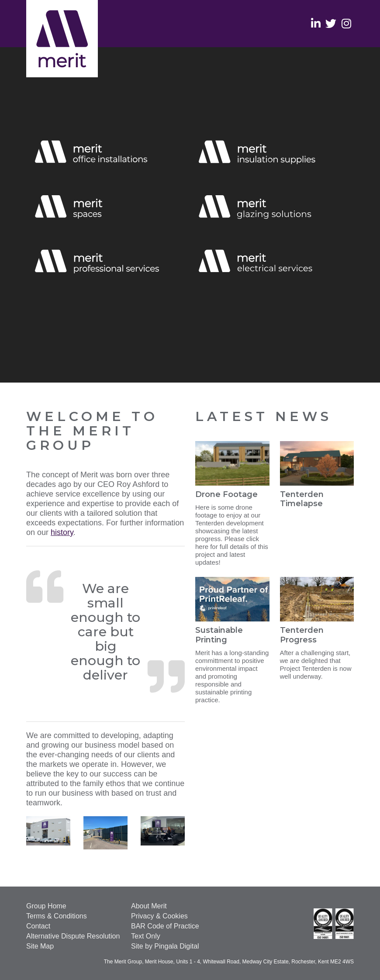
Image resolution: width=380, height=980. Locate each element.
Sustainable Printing (219, 635)
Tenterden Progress (302, 635)
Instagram (346, 23)
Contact (38, 926)
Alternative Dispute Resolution (73, 936)
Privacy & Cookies (159, 916)
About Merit (149, 906)
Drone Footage (226, 494)
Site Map (40, 946)
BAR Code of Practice (165, 926)
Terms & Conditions (57, 916)
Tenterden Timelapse (302, 499)
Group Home (46, 906)
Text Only (146, 936)
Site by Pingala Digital (165, 946)
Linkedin (316, 23)
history (62, 532)
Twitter (331, 23)
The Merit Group (62, 39)
